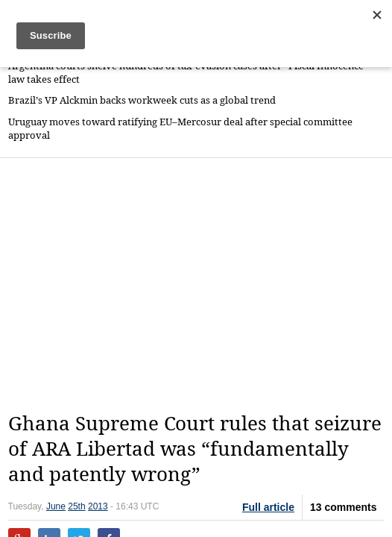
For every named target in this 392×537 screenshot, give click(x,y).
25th (76, 506)
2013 (98, 506)
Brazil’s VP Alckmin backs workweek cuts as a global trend (142, 100)
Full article (268, 507)
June (56, 506)
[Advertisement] (200, 285)
